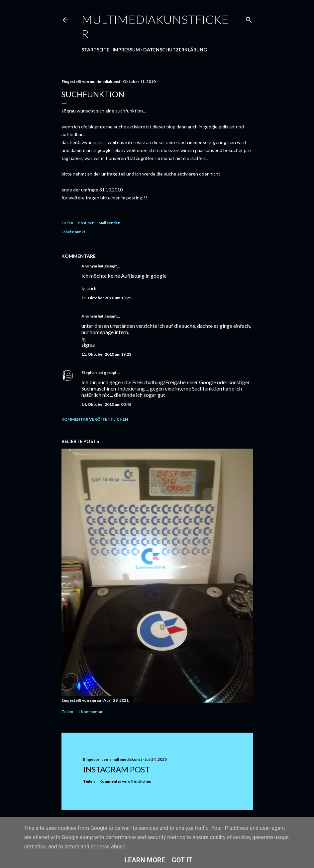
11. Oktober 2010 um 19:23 (106, 354)
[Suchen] (249, 18)
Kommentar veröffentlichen (95, 419)
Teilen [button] (67, 223)
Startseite (95, 50)
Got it (182, 860)
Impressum (126, 50)
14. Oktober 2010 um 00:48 (106, 404)
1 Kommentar (90, 712)
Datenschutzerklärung (175, 50)
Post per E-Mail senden (99, 223)
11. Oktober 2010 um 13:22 (106, 298)
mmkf (80, 232)
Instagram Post (116, 769)
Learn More (145, 860)
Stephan (89, 372)
